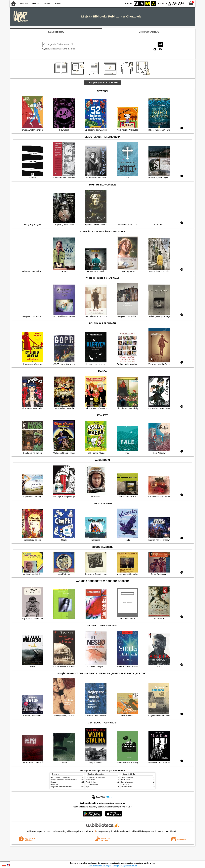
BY (153, 3)
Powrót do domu (91, 782)
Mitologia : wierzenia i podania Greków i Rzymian (66, 780)
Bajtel (88, 787)
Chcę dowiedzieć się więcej (100, 866)
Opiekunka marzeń (127, 782)
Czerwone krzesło (127, 777)
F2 (181, 3)
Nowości (24, 4)
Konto (58, 4)
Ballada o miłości (127, 787)
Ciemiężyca (125, 784)
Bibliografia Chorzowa (149, 32)
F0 (170, 3)
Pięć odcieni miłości (92, 784)
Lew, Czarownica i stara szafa (60, 777)
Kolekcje (72, 49)
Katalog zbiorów (56, 32)
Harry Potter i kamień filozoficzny (61, 787)
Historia (36, 4)
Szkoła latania (90, 780)
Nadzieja (53, 782)
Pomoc (47, 4)
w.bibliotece (89, 831)
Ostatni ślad (54, 784)
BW (142, 3)
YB (148, 3)
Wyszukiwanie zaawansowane (55, 49)
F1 (175, 3)
